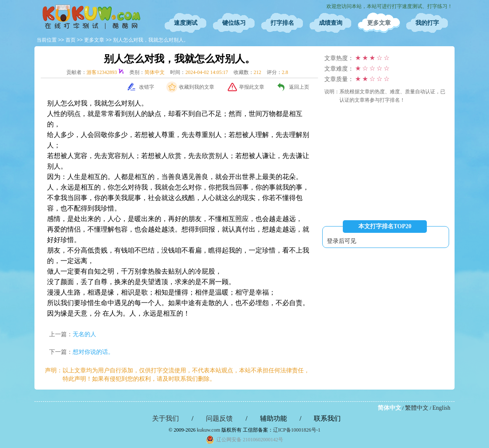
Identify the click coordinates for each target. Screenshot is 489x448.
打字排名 (282, 23)
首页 (71, 40)
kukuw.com (208, 430)
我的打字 (427, 23)
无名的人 (84, 334)
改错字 (147, 87)
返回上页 (299, 87)
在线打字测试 (91, 17)
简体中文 (389, 408)
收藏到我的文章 (197, 87)
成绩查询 (331, 23)
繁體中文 (417, 408)
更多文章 (379, 23)
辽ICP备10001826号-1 (297, 430)
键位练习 (234, 23)
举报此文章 (252, 87)
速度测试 (186, 23)
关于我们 (166, 418)
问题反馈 (219, 418)
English (441, 408)
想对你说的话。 (93, 352)
